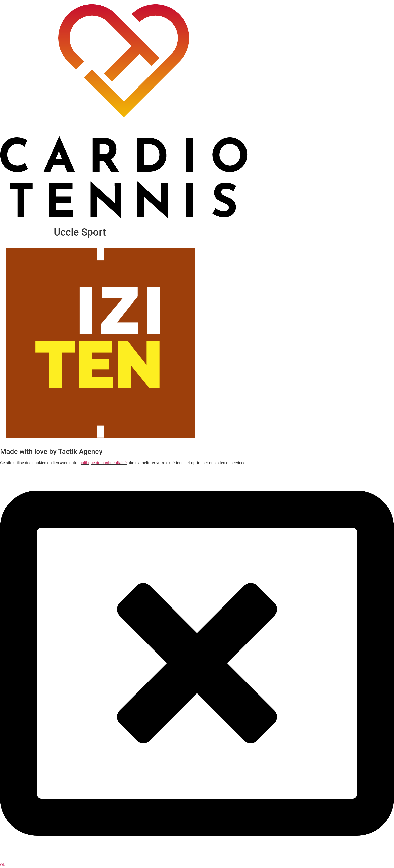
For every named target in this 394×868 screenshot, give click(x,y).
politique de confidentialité (103, 463)
